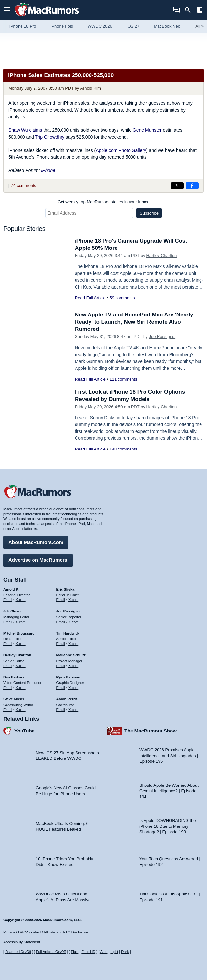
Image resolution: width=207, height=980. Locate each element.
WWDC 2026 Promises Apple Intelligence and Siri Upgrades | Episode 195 (169, 756)
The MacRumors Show (151, 731)
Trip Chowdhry (50, 137)
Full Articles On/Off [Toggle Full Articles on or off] (51, 952)
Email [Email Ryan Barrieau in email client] (61, 688)
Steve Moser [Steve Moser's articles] (14, 699)
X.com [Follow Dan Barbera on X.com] (21, 688)
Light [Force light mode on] (114, 952)
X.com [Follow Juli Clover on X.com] (21, 622)
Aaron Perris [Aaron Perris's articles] (67, 699)
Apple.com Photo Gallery (121, 150)
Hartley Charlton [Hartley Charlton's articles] (17, 655)
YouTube (24, 731)
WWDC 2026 (100, 26)
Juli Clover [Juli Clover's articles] (12, 611)
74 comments (23, 186)
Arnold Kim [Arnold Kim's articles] (13, 589)
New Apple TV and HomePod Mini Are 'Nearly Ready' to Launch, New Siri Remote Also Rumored (134, 322)
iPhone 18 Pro (23, 26)
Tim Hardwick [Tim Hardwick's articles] (68, 633)
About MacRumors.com (36, 542)
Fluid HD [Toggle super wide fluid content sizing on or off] (88, 952)
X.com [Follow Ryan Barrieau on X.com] (73, 688)
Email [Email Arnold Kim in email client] (8, 600)
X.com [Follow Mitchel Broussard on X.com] (21, 644)
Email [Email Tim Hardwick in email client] (61, 644)
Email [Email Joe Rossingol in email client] (61, 622)
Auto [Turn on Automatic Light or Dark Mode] (104, 952)
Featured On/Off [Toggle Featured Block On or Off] (18, 952)
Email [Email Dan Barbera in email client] (8, 688)
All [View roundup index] (200, 26)
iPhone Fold (62, 26)
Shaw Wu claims (25, 130)
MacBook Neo (167, 26)
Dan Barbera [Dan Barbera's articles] (14, 677)
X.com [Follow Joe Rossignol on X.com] (73, 622)
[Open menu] (7, 10)
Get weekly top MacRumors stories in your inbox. (104, 202)
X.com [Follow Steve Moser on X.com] (21, 710)
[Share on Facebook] (192, 186)
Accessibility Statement (22, 942)
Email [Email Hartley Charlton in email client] (8, 666)
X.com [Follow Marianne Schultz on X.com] (73, 666)
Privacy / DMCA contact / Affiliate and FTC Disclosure (46, 932)
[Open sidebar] (200, 11)
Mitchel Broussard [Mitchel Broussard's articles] (19, 633)
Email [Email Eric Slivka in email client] (61, 600)
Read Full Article (90, 298)
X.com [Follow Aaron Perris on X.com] (73, 710)
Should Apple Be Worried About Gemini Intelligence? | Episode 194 (169, 791)
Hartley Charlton (161, 255)
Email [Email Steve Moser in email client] (8, 710)
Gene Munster (147, 130)
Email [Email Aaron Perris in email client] (61, 710)
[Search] (190, 10)
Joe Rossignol (162, 336)
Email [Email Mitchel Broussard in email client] (8, 644)
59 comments (122, 298)
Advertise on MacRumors (38, 560)
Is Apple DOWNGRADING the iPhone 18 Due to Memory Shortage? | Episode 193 (167, 826)
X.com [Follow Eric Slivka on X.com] (73, 600)
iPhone (48, 170)
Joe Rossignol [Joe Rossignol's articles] (69, 611)
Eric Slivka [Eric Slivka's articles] (65, 589)
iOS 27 (133, 26)
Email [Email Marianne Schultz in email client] (61, 666)
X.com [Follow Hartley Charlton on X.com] (21, 666)
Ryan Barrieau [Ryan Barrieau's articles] (69, 677)
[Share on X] (177, 186)
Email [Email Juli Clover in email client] (8, 622)
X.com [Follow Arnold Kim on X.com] (21, 600)
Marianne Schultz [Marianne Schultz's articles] (71, 655)
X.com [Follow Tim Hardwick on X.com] (73, 644)
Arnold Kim (90, 88)
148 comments (123, 449)
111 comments (123, 379)
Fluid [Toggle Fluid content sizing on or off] (75, 952)
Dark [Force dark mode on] (125, 952)
